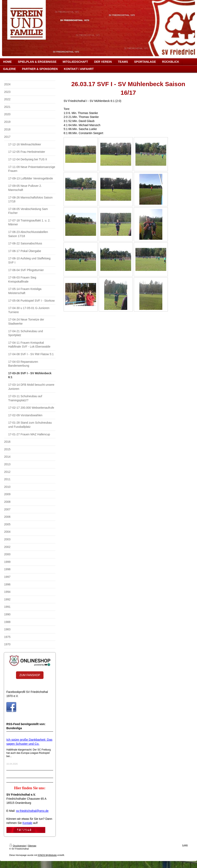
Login (185, 845)
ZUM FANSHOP (30, 675)
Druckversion (18, 846)
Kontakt (27, 823)
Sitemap (32, 846)
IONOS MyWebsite (47, 855)
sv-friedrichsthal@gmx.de (32, 811)
